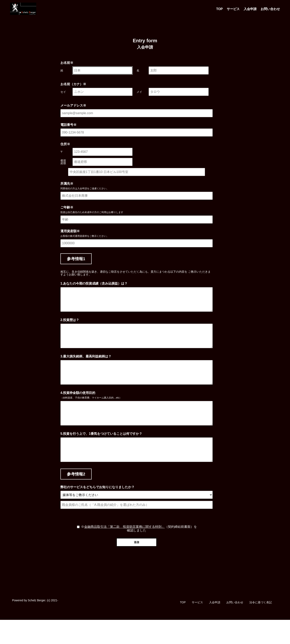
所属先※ (67, 184)
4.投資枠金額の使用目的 (78, 407)
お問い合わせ (270, 9)
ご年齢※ (67, 207)
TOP (219, 9)
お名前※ (67, 63)
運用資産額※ (70, 231)
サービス (233, 9)
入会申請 (250, 9)
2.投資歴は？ (70, 325)
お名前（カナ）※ (73, 84)
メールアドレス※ (73, 106)
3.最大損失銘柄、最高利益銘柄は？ (86, 366)
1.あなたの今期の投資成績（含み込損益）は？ (94, 284)
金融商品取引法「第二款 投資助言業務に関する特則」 (124, 551)
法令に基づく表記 (261, 626)
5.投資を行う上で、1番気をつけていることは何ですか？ (101, 453)
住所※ (65, 144)
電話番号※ (68, 125)
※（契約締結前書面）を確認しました (139, 553)
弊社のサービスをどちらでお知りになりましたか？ (97, 511)
